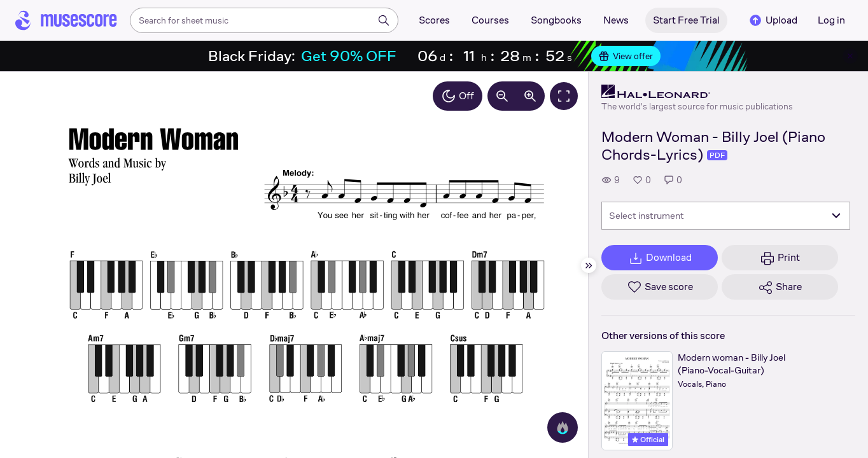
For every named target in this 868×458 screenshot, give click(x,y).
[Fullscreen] (564, 96)
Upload (773, 20)
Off (458, 96)
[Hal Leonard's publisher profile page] (697, 92)
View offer (626, 56)
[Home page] (66, 20)
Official (648, 440)
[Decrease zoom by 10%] (502, 96)
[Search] (384, 20)
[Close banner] (850, 56)
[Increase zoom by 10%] (530, 96)
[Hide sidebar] (589, 265)
